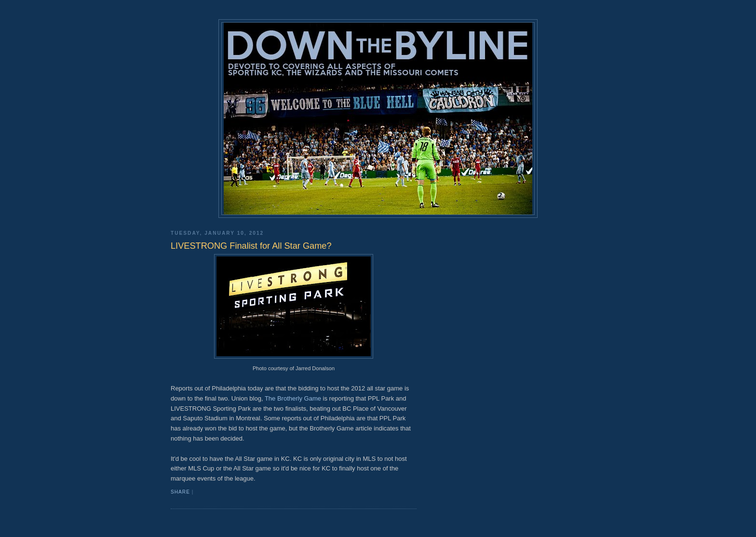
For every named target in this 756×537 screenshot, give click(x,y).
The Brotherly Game (293, 398)
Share (180, 492)
